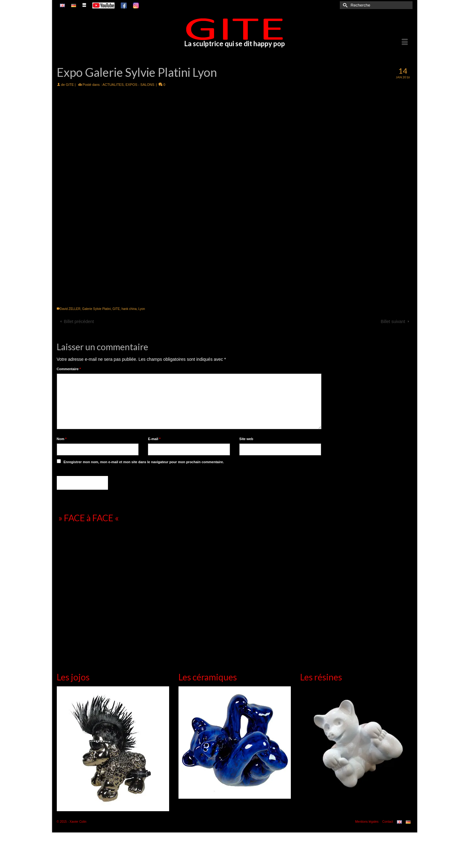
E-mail (154, 439)
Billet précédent (79, 321)
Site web (246, 439)
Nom (62, 439)
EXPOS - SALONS (140, 85)
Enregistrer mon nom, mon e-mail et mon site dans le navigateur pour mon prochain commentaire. (144, 462)
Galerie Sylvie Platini (96, 309)
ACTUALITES (113, 85)
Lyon (142, 309)
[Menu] (405, 42)
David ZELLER (70, 309)
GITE (70, 85)
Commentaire (69, 369)
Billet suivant (393, 321)
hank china (129, 309)
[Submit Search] (344, 5)
